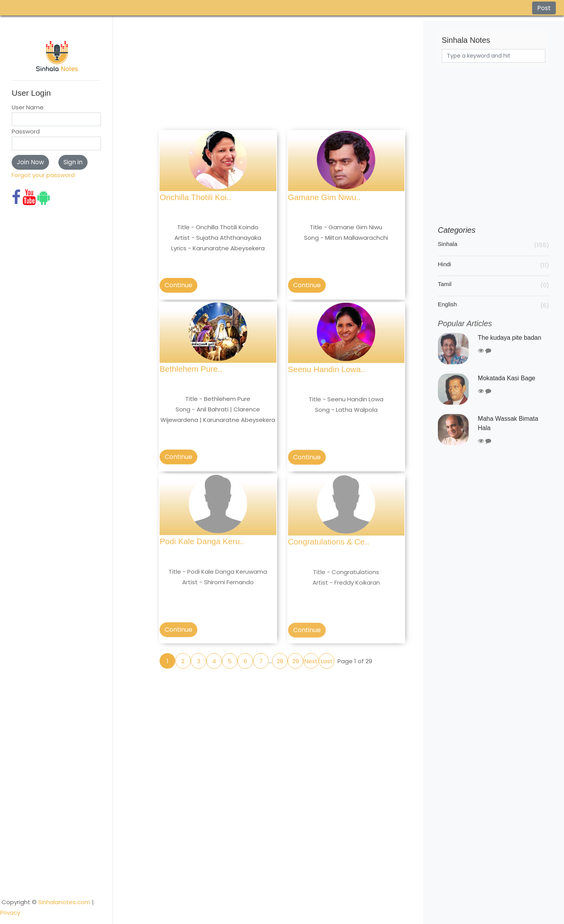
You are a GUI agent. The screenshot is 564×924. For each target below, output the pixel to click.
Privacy (10, 874)
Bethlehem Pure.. (191, 373)
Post (544, 8)
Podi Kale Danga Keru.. (202, 551)
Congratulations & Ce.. (329, 553)
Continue (178, 285)
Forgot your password (43, 175)
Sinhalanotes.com (64, 864)
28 (280, 661)
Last (327, 661)
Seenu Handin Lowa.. (327, 375)
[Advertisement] (282, 76)
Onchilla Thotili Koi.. (195, 197)
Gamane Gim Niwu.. (324, 197)
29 (296, 661)
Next (311, 661)
